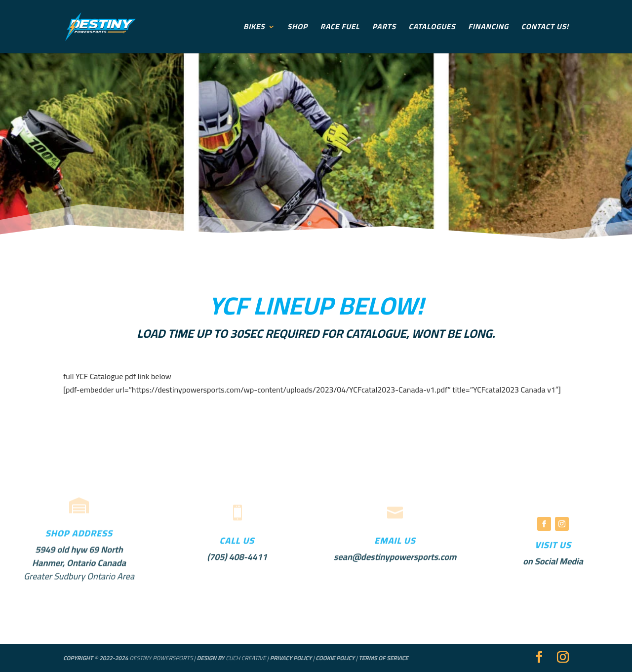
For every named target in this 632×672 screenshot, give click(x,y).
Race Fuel (340, 28)
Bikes (254, 28)
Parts (384, 28)
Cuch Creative (246, 658)
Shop (297, 28)
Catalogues (432, 28)
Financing (488, 28)
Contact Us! (545, 28)
